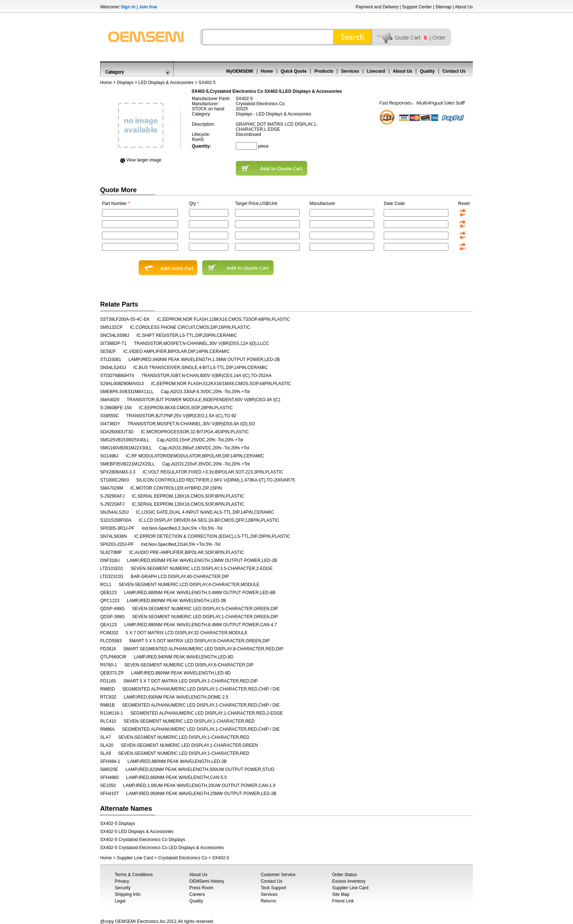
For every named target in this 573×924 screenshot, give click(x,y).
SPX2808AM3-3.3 (118, 472)
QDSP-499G (112, 609)
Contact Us (454, 71)
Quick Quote (294, 71)
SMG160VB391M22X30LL (126, 448)
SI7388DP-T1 (113, 343)
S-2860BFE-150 (116, 408)
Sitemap (443, 7)
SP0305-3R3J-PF (117, 528)
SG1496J (109, 456)
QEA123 (108, 625)
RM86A (107, 729)
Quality (427, 71)
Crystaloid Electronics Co (183, 858)
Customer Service (278, 875)
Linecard (376, 71)
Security (123, 888)
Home (267, 71)
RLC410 (108, 721)
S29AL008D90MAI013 (122, 384)
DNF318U (110, 560)
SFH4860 (109, 777)
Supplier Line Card (135, 858)
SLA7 (105, 737)
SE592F (108, 351)
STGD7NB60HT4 (117, 376)
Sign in (128, 7)
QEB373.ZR (112, 673)
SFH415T (109, 794)
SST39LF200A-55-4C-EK (125, 319)
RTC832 (108, 697)
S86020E (109, 769)
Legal (120, 901)
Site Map (341, 894)
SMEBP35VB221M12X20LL (127, 464)
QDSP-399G (112, 617)
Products (324, 71)
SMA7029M (112, 488)
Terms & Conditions (134, 875)
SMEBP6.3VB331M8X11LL (127, 392)
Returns (268, 901)
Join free (148, 7)
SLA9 (105, 753)
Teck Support (273, 888)
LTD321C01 (112, 577)
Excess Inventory (349, 881)
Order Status (345, 875)
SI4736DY (110, 424)
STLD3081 (111, 360)
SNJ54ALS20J (114, 512)
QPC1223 (110, 601)
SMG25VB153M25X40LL (125, 440)
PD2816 (108, 649)
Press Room (201, 888)
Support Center (417, 7)
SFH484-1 (110, 761)
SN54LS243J (113, 368)
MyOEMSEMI (240, 71)
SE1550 (108, 786)
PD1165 (108, 681)
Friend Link (343, 901)
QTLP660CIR (113, 657)
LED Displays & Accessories (166, 83)
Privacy (122, 881)
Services (350, 71)
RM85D (108, 689)
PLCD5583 (111, 641)
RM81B (107, 705)
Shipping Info (128, 894)
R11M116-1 (112, 713)
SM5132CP (111, 327)
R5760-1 (109, 665)
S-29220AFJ (112, 504)
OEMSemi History (207, 881)
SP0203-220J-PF (117, 544)
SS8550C (109, 416)
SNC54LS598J (115, 335)
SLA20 (107, 745)
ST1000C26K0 (115, 480)
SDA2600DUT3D (117, 432)
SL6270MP (111, 552)
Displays (125, 83)
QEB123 (108, 593)
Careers (197, 894)
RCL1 (106, 585)
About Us (464, 7)
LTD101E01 (112, 569)
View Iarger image (144, 160)
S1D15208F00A (116, 520)
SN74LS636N (113, 536)
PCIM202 (109, 633)
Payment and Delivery (377, 7)
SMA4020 (110, 400)
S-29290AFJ (112, 496)
